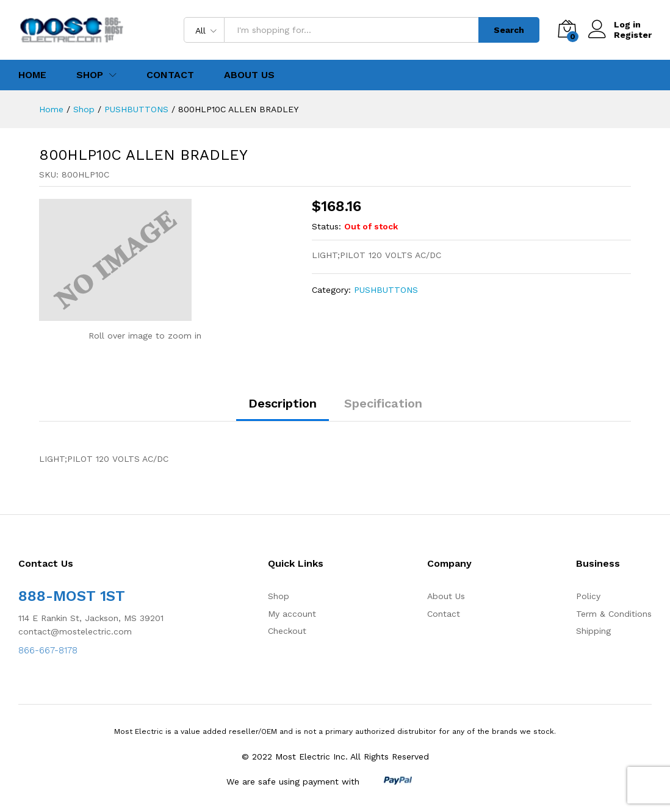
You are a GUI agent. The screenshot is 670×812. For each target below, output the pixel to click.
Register (633, 35)
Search (509, 30)
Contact (170, 75)
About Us (249, 75)
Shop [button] (90, 75)
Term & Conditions (614, 614)
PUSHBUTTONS (386, 290)
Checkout (287, 631)
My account (292, 614)
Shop (279, 596)
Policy (588, 596)
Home (32, 75)
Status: (326, 226)
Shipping (593, 631)
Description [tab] (283, 403)
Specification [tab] (383, 403)
